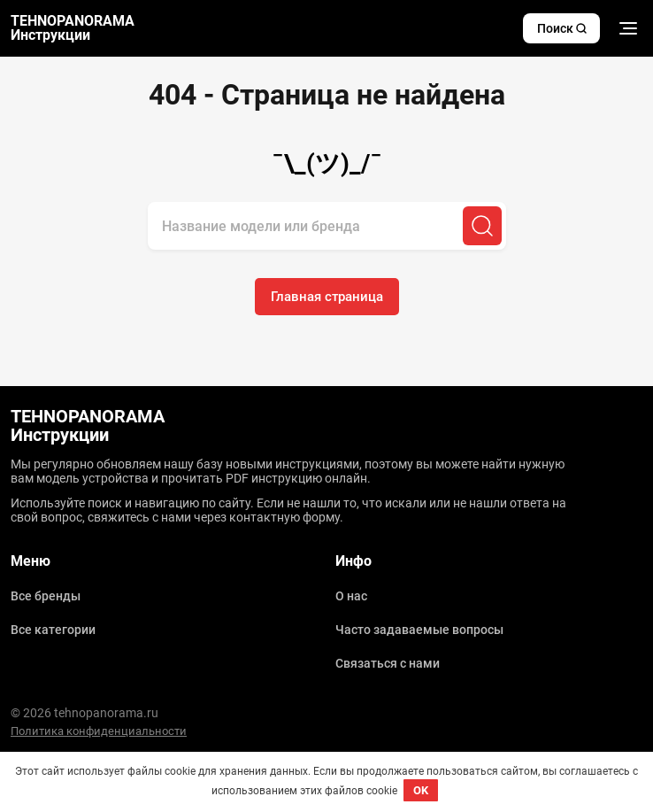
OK (421, 790)
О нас (351, 596)
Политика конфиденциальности (99, 731)
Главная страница (327, 297)
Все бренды (46, 596)
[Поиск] (482, 226)
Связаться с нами (388, 663)
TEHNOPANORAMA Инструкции (73, 28)
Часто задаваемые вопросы (419, 630)
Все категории (53, 630)
